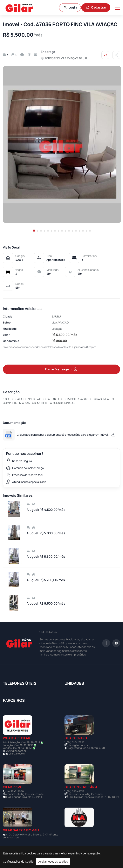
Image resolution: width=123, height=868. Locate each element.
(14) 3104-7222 (76, 742)
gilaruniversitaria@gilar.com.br (85, 794)
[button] (34, 231)
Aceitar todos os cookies (53, 862)
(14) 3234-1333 (75, 791)
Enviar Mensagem (62, 369)
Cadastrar (96, 7)
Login (70, 7)
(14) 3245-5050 (14, 791)
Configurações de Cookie (18, 862)
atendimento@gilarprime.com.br (25, 794)
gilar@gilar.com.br (78, 745)
